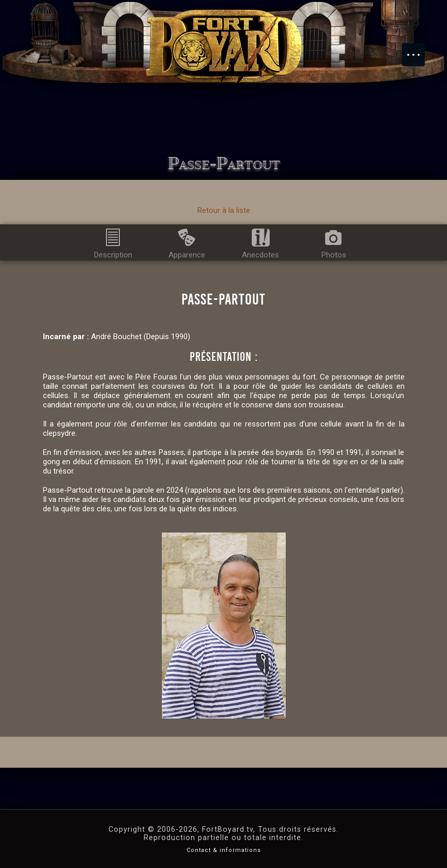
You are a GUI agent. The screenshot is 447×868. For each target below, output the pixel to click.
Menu (419, 50)
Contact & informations (224, 850)
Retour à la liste (224, 210)
